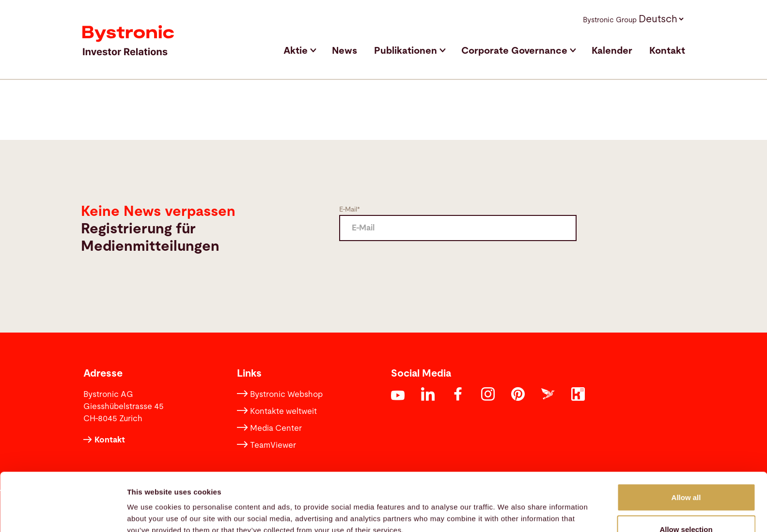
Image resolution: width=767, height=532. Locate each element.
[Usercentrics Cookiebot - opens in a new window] (63, 513)
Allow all (686, 443)
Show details (509, 507)
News (344, 51)
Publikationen (406, 51)
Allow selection (686, 475)
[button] (661, 19)
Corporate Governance (514, 51)
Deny (686, 506)
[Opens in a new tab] (398, 397)
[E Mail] (458, 228)
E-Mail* (350, 210)
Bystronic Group (610, 20)
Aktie (296, 51)
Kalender (612, 51)
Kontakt (667, 51)
